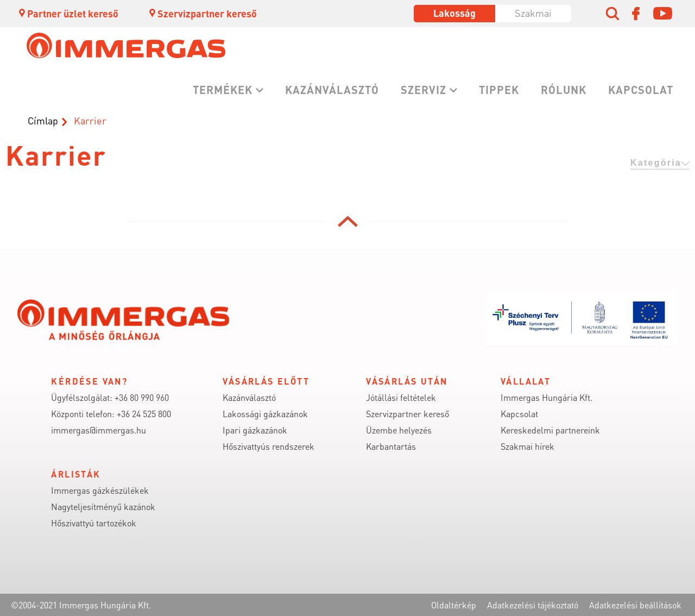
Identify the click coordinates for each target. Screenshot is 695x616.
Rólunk (564, 90)
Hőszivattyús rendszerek (268, 446)
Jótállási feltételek (401, 397)
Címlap (43, 120)
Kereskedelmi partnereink (550, 430)
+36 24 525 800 (144, 414)
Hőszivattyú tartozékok (94, 523)
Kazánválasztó (332, 90)
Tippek (499, 90)
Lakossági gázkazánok (265, 414)
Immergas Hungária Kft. (546, 397)
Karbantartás (391, 446)
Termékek (223, 90)
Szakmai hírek (527, 446)
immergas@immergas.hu (99, 430)
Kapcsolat (641, 90)
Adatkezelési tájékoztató (533, 605)
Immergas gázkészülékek (100, 490)
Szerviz (424, 90)
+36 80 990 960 (142, 397)
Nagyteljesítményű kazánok (103, 507)
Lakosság (454, 13)
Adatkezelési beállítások (635, 605)
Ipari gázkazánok (255, 430)
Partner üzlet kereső (68, 13)
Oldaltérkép (454, 605)
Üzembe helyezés (399, 430)
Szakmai (533, 13)
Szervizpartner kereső (202, 13)
